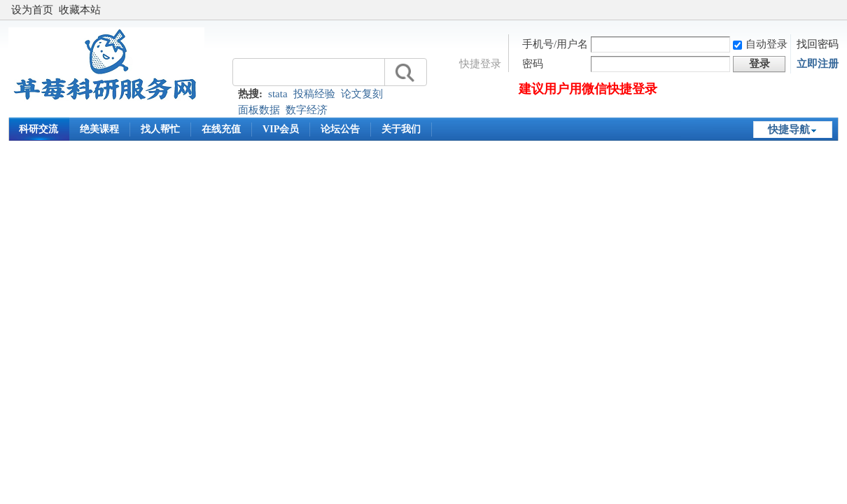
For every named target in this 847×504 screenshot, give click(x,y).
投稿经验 (314, 94)
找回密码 (818, 44)
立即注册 (818, 64)
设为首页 (32, 10)
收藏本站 (80, 10)
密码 (533, 64)
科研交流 (38, 129)
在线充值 (221, 129)
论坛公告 (340, 129)
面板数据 (259, 110)
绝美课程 (99, 129)
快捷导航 (789, 129)
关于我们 (401, 129)
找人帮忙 (160, 129)
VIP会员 (281, 129)
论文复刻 (362, 94)
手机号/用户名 (555, 44)
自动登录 (760, 44)
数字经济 (307, 110)
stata (278, 94)
